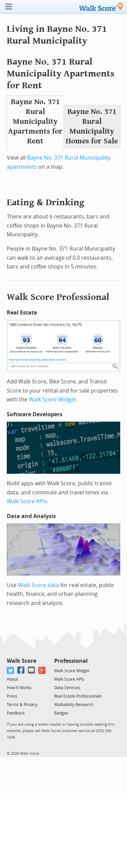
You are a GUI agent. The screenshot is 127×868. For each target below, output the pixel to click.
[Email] (32, 670)
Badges (61, 713)
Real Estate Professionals (78, 696)
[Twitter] (11, 670)
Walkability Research (74, 705)
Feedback (16, 713)
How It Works (19, 688)
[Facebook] (21, 670)
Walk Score (22, 661)
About (12, 679)
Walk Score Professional (58, 297)
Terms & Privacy (22, 705)
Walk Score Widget (52, 400)
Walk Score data (38, 585)
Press (12, 696)
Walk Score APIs (27, 501)
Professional (71, 661)
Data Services (67, 688)
